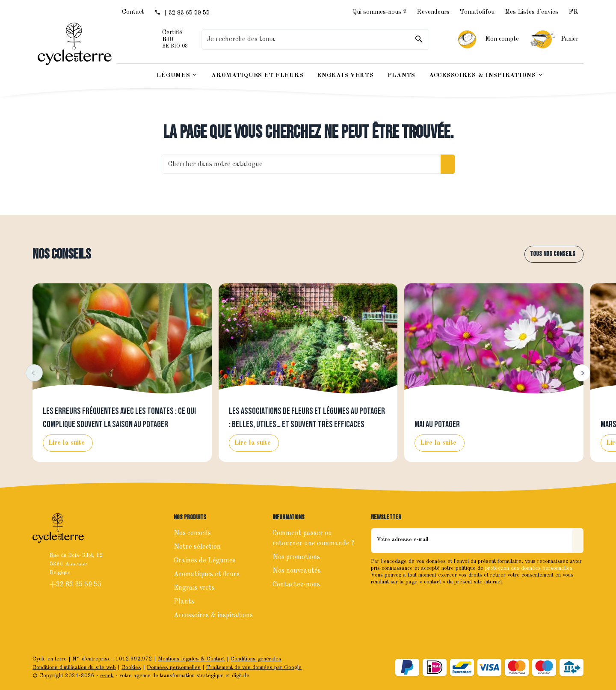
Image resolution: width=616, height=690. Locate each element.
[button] (34, 373)
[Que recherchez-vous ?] (315, 39)
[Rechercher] (419, 39)
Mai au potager (437, 425)
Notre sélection (197, 547)
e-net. (107, 676)
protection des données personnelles (529, 568)
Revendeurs (433, 12)
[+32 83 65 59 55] (182, 13)
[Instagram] (397, 600)
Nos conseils (62, 254)
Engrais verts (194, 588)
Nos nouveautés (297, 571)
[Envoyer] (578, 541)
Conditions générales (256, 659)
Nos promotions (296, 557)
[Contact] (133, 12)
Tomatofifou (477, 12)
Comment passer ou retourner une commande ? (313, 538)
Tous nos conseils (553, 254)
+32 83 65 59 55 (76, 585)
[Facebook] (379, 600)
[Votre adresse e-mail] (472, 541)
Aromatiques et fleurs (207, 574)
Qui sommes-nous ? (379, 12)
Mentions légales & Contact (191, 659)
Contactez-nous (296, 585)
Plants (184, 602)
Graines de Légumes (205, 561)
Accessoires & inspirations (213, 616)
